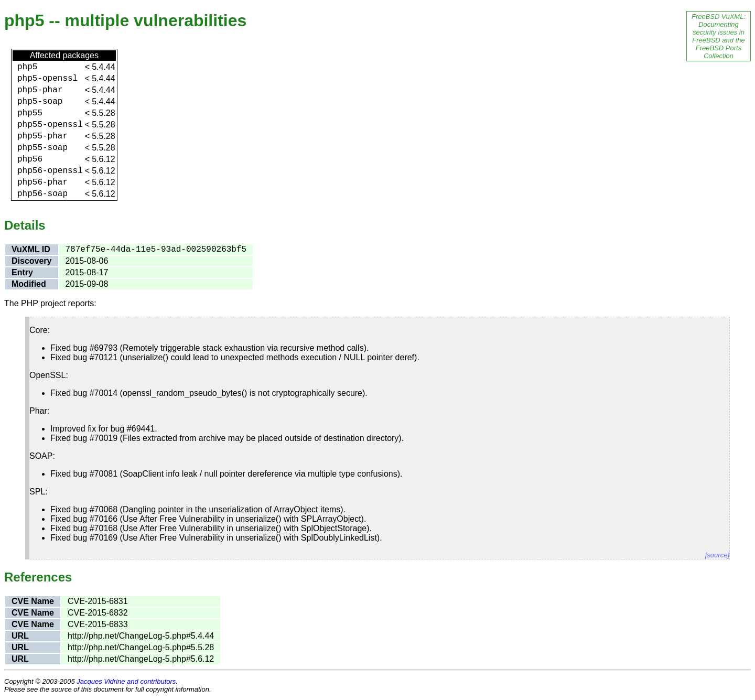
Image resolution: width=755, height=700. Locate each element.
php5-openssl (47, 79)
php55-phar (42, 136)
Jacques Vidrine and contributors (126, 681)
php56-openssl (50, 171)
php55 (30, 113)
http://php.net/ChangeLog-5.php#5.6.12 (141, 659)
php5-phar (40, 90)
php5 (27, 67)
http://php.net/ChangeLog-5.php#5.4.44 (141, 636)
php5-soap (40, 102)
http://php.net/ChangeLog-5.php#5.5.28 (141, 647)
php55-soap (42, 148)
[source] (717, 555)
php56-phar (42, 182)
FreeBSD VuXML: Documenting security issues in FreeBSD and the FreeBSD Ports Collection (719, 36)
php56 (30, 159)
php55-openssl (50, 125)
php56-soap (42, 194)
